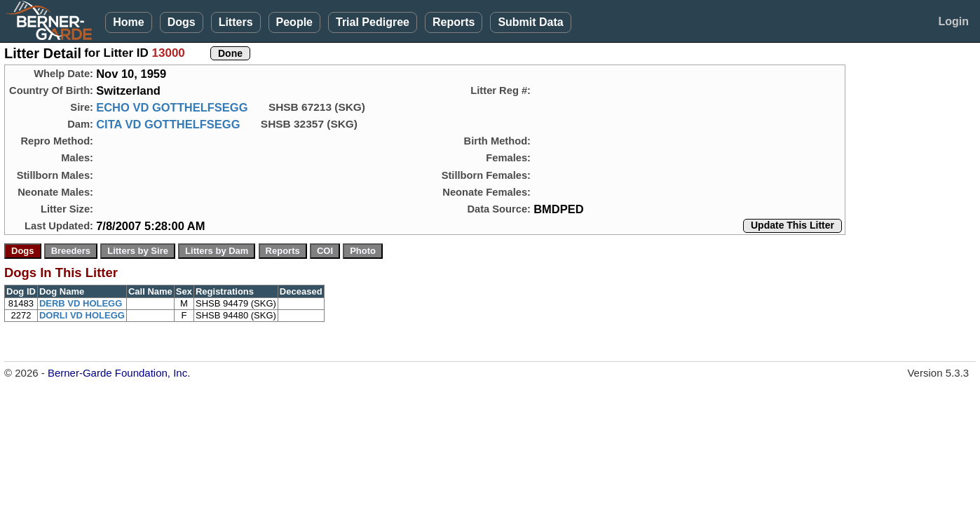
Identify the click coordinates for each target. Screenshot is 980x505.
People (294, 22)
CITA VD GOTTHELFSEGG (168, 124)
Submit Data (530, 22)
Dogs (182, 22)
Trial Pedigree (373, 22)
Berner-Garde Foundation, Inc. (119, 373)
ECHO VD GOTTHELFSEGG (172, 107)
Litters (236, 22)
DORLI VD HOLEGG (82, 315)
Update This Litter (792, 225)
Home (128, 22)
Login (953, 21)
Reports (454, 22)
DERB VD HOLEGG (81, 303)
